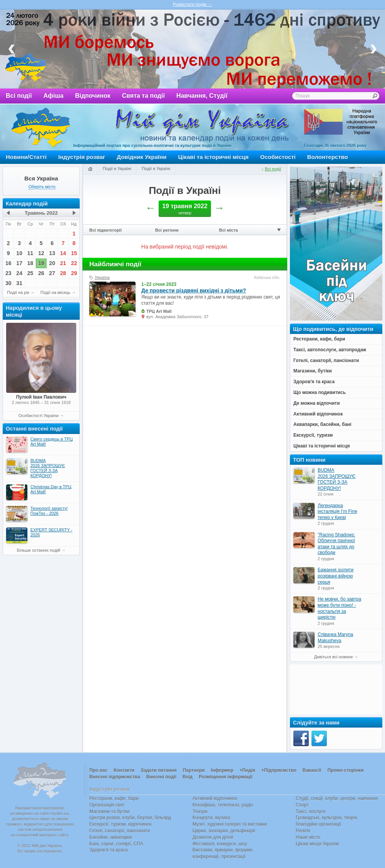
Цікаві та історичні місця (213, 157)
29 (74, 273)
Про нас (98, 770)
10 (19, 253)
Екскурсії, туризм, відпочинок (121, 824)
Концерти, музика (211, 818)
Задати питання (159, 770)
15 (74, 253)
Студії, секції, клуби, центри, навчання (337, 798)
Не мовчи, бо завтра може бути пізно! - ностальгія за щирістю (339, 608)
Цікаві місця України (317, 844)
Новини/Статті (26, 157)
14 (63, 253)
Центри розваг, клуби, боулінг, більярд (130, 818)
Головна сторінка (90, 169)
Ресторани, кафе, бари (114, 798)
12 (41, 253)
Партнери (194, 770)
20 (52, 263)
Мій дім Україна (41, 127)
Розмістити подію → (192, 4)
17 (19, 263)
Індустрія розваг (82, 157)
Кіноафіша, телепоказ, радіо (223, 805)
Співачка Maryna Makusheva (335, 638)
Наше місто (308, 837)
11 (30, 253)
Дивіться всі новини (333, 657)
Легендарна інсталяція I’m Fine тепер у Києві (337, 512)
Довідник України (141, 157)
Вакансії (312, 770)
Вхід (187, 777)
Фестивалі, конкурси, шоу (220, 844)
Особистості (278, 157)
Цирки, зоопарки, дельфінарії (224, 831)
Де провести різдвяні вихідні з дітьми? (194, 290)
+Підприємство (279, 770)
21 (63, 263)
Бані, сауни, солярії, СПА (116, 844)
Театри (200, 811)
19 (41, 263)
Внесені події (161, 777)
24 (19, 273)
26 (41, 273)
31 (19, 283)
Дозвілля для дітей (213, 837)
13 (52, 253)
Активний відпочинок (215, 798)
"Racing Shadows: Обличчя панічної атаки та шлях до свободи (336, 544)
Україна (102, 277)
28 (63, 273)
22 (74, 263)
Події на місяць (55, 292)
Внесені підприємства (115, 777)
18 (30, 263)
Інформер (222, 770)
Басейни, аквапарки (111, 837)
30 (8, 283)
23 (8, 273)
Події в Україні (117, 169)
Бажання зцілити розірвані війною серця (336, 576)
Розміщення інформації (225, 777)
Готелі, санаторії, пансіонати (120, 831)
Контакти (124, 770)
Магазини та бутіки (109, 811)
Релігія (303, 831)
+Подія (247, 770)
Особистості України (38, 416)
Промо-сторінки (345, 770)
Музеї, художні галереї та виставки (230, 824)
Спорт (302, 805)
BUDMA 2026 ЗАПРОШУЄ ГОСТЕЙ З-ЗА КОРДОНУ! (336, 479)
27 (52, 273)
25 (30, 273)
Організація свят (107, 805)
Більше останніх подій (38, 550)
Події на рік (18, 292)
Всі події (19, 96)
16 (8, 263)
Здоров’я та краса (109, 850)
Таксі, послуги (311, 811)
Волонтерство (328, 157)
